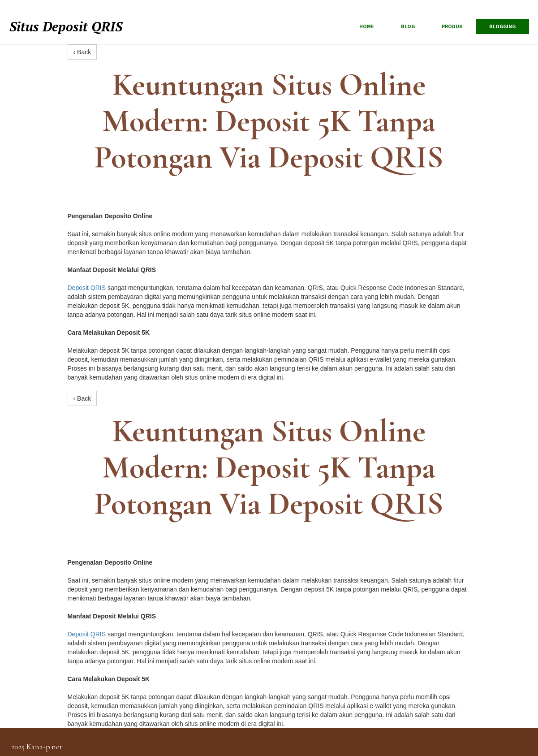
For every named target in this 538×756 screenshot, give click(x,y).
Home (367, 26)
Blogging (502, 26)
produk (452, 26)
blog (408, 26)
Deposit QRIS (87, 288)
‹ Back (82, 52)
